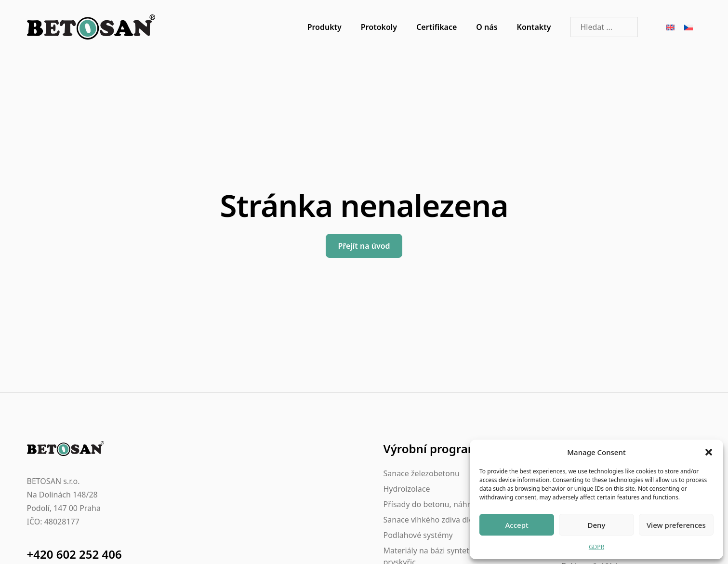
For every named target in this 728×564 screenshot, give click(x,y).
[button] (709, 452)
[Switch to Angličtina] (670, 27)
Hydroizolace (407, 489)
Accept (517, 525)
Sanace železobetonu (422, 473)
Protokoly (379, 27)
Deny (597, 525)
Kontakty (534, 27)
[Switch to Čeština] (688, 27)
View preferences (676, 525)
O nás (487, 27)
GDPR (596, 547)
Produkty (324, 27)
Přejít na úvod (364, 246)
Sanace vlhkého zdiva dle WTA (437, 520)
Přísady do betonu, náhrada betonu (448, 504)
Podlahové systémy (418, 535)
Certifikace (437, 27)
